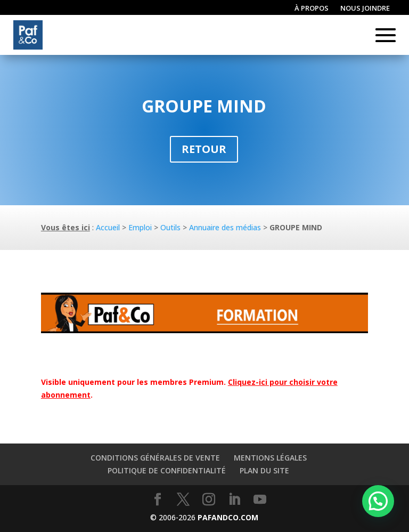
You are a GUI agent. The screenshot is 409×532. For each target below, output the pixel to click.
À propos (312, 9)
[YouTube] (260, 500)
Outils (170, 227)
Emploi (140, 227)
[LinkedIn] (234, 500)
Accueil (108, 227)
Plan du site (264, 470)
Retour (204, 149)
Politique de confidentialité (167, 470)
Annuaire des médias (225, 227)
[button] (378, 501)
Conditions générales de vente (155, 458)
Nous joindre (365, 9)
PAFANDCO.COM (228, 517)
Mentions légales (270, 458)
